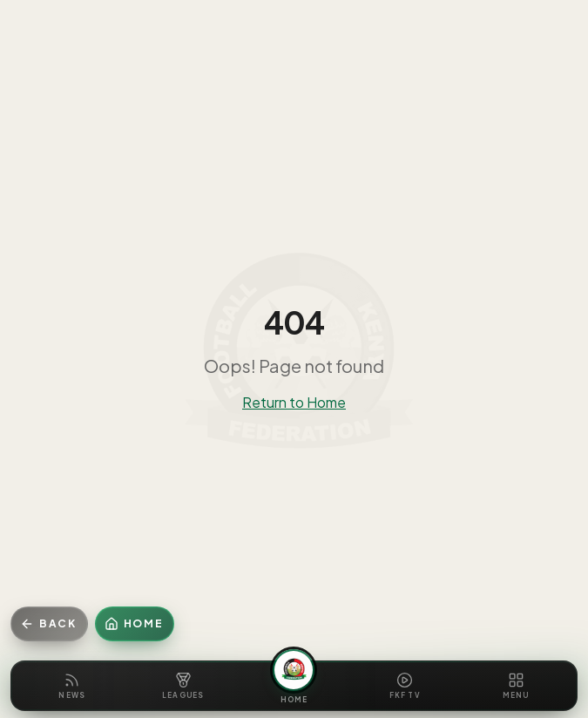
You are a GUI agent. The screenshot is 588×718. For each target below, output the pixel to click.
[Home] (135, 624)
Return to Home (294, 402)
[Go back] (49, 624)
